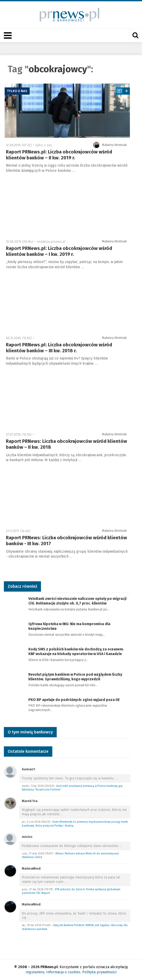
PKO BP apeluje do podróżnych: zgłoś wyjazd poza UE (74, 700)
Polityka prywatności (99, 972)
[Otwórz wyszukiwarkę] (135, 35)
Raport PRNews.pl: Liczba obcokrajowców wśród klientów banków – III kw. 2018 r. (59, 348)
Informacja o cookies (63, 972)
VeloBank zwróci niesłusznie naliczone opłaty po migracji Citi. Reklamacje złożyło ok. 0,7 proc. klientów (77, 601)
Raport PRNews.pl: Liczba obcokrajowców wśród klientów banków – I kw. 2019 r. (59, 251)
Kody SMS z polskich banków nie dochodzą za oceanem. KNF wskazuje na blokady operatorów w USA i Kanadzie (76, 652)
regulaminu (35, 972)
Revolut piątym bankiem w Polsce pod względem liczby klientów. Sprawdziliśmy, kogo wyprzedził (75, 677)
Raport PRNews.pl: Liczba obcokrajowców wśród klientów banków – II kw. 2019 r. (59, 155)
